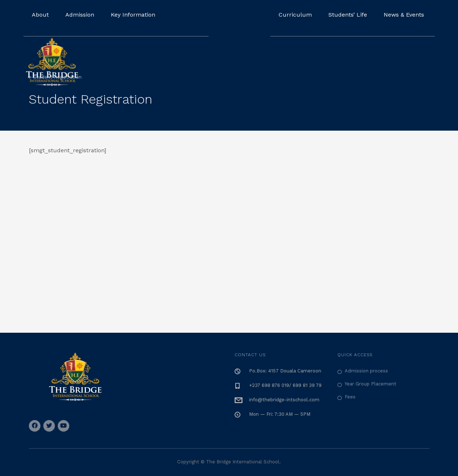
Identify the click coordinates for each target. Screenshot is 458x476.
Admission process (366, 371)
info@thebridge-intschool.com (284, 400)
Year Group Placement (370, 384)
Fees (350, 397)
